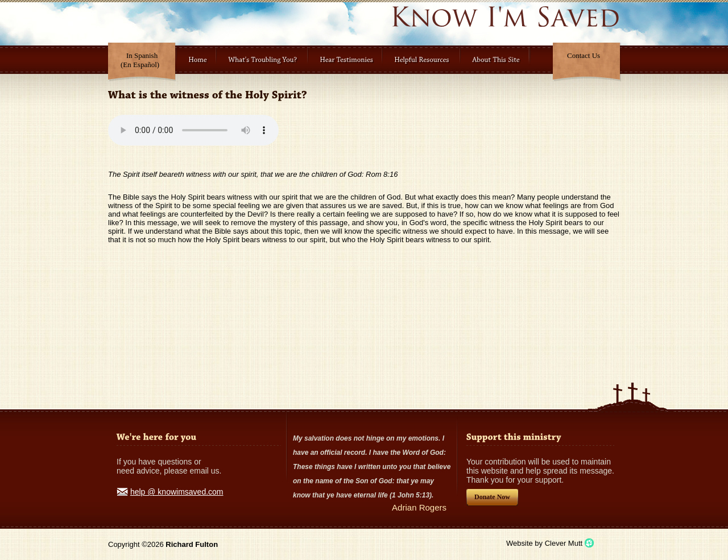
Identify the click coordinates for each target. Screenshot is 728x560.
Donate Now (492, 497)
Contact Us (584, 55)
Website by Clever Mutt (544, 543)
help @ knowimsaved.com (177, 492)
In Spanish (140, 60)
